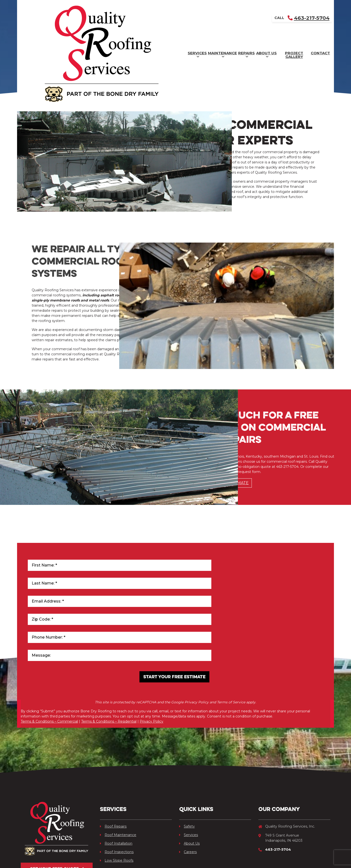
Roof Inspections (117, 789)
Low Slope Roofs (117, 798)
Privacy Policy (151, 663)
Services (92, 19)
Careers (188, 789)
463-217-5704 (308, 6)
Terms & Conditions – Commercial (49, 663)
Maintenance (137, 19)
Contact (312, 18)
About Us (219, 19)
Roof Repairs (113, 764)
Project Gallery (267, 18)
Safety (187, 764)
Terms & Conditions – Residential (109, 663)
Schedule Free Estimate (221, 503)
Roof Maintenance (118, 772)
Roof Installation (116, 781)
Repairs (180, 19)
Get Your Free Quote (57, 810)
